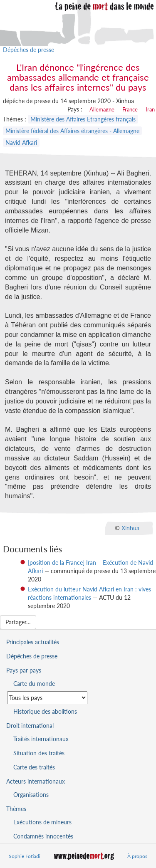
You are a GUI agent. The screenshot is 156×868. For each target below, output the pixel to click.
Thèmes (16, 809)
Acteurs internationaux (36, 781)
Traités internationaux (41, 739)
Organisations (31, 795)
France (130, 109)
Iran (150, 109)
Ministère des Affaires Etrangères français (83, 119)
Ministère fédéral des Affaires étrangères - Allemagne (72, 131)
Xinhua (130, 528)
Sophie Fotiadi (25, 856)
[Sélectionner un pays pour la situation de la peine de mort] (47, 698)
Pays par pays (24, 670)
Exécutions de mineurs (42, 822)
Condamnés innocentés (43, 836)
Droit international (30, 726)
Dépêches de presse (28, 50)
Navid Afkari (21, 142)
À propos (137, 856)
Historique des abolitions (45, 711)
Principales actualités (33, 642)
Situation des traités (39, 753)
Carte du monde (34, 684)
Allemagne (102, 109)
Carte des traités (34, 767)
